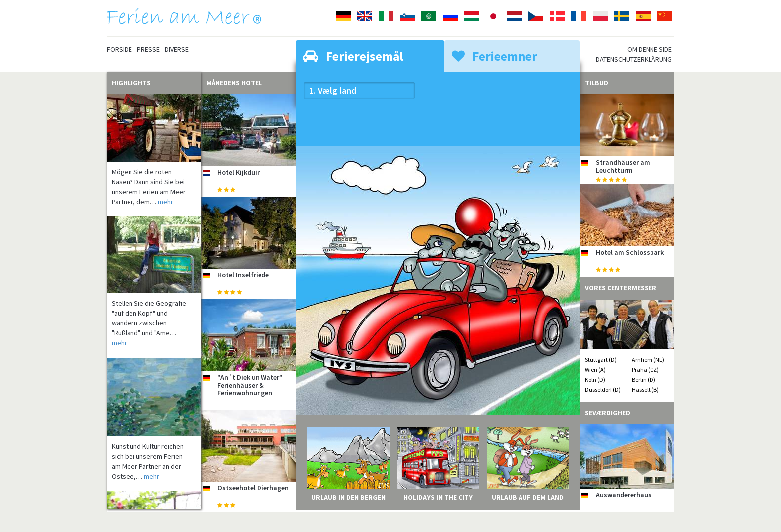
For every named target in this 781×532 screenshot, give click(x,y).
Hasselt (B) (645, 389)
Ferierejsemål (353, 56)
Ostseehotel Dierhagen (253, 488)
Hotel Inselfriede (243, 275)
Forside (119, 49)
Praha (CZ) (645, 370)
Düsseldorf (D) (603, 389)
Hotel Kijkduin (239, 172)
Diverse (177, 49)
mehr (166, 202)
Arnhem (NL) (648, 360)
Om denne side (650, 49)
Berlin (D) (644, 379)
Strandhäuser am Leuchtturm (623, 166)
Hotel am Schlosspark (630, 252)
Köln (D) (595, 379)
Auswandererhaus (624, 495)
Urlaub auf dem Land (528, 497)
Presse (148, 49)
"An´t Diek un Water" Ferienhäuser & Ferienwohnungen (250, 385)
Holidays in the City (438, 497)
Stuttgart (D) (601, 360)
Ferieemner (495, 56)
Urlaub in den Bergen (348, 497)
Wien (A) (595, 370)
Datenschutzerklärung (634, 59)
